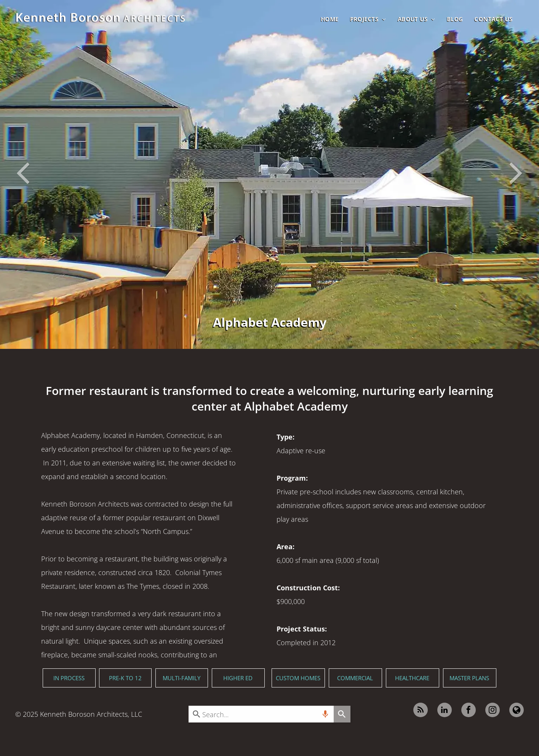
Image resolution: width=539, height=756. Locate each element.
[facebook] (469, 711)
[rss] (421, 711)
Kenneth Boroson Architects (84, 714)
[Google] (517, 711)
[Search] (342, 714)
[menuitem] (330, 19)
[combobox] (261, 714)
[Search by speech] (325, 714)
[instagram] (493, 711)
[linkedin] (445, 711)
